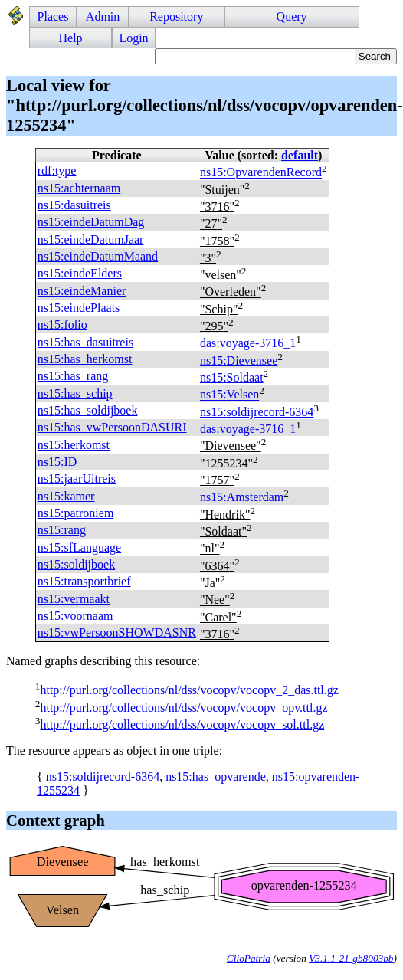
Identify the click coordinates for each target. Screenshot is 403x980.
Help (71, 38)
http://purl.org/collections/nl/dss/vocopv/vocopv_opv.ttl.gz (183, 708)
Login (133, 38)
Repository (176, 16)
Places (53, 16)
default (300, 155)
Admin (103, 16)
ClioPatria (249, 958)
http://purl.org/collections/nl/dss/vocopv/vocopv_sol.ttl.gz (182, 724)
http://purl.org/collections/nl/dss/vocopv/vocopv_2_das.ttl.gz (189, 691)
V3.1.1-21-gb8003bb (351, 958)
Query (292, 16)
